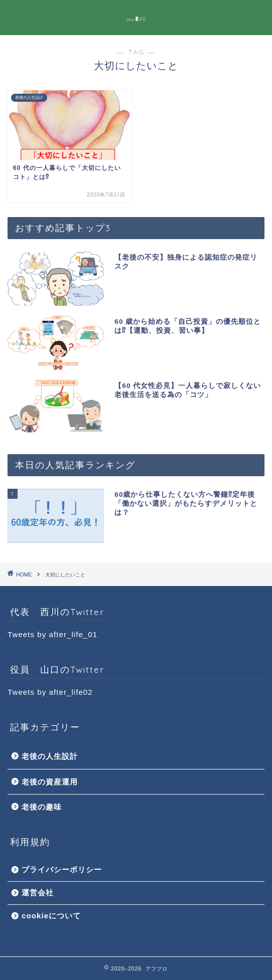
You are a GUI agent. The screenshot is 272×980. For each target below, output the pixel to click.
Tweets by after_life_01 (52, 634)
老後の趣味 (42, 807)
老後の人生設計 (50, 756)
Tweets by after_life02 (50, 692)
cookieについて (51, 916)
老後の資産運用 (50, 782)
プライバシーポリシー (62, 869)
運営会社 (38, 893)
